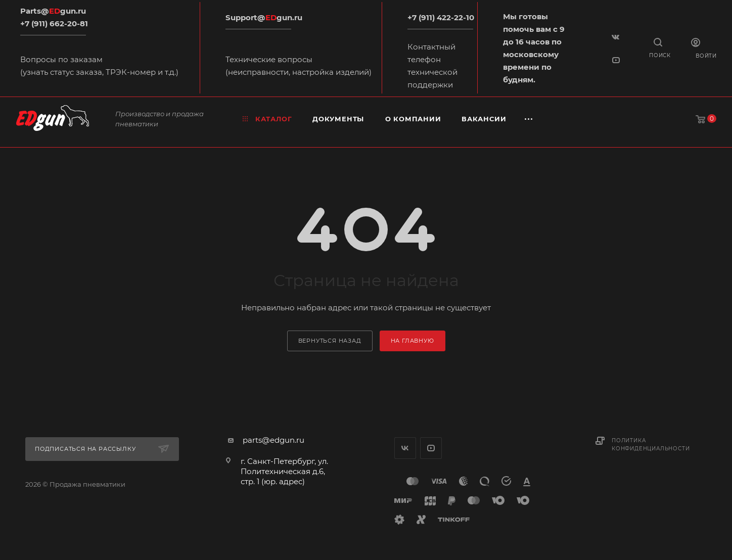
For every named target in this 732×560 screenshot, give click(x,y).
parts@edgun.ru (273, 440)
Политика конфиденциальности (651, 445)
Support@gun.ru (264, 17)
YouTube (431, 448)
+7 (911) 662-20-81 (54, 24)
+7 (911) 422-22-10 (441, 17)
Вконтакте (405, 448)
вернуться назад (330, 341)
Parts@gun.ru (53, 11)
